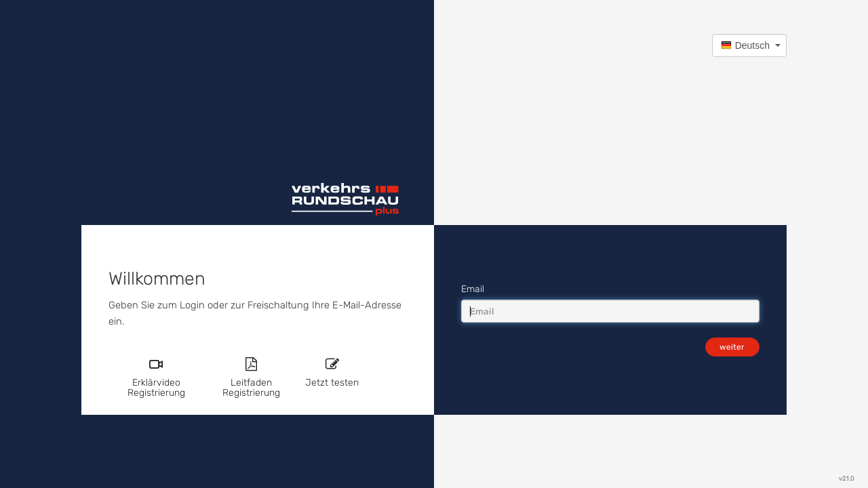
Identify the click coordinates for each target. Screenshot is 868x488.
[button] (749, 45)
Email (473, 289)
